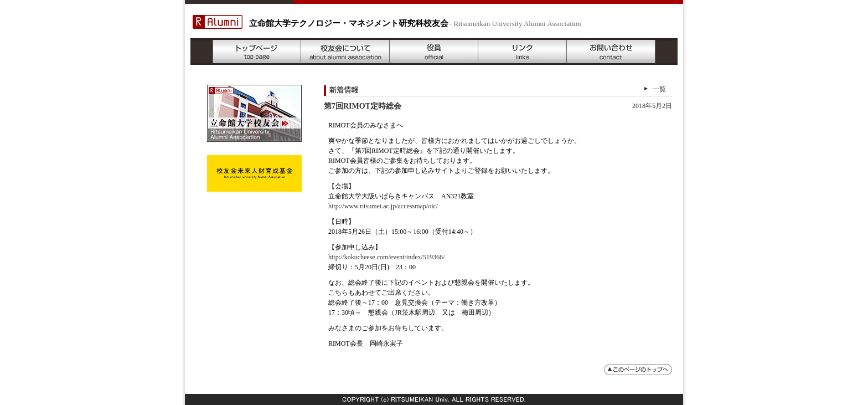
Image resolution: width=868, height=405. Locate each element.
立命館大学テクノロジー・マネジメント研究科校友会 (349, 23)
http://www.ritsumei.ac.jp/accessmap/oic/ (383, 206)
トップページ (257, 52)
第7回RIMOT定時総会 (363, 106)
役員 (434, 52)
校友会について (345, 52)
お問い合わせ (611, 52)
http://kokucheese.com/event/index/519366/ (386, 257)
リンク (523, 52)
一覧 (659, 89)
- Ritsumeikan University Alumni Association (515, 24)
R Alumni (218, 22)
